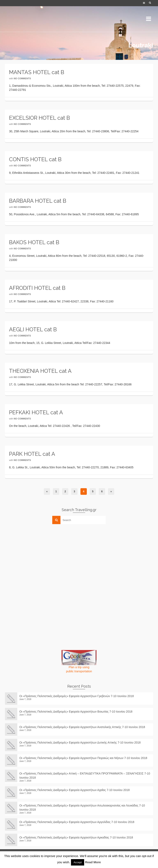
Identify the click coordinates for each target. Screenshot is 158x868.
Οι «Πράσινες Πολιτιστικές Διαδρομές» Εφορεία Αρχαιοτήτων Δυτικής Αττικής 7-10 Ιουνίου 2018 (80, 742)
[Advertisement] (36, 556)
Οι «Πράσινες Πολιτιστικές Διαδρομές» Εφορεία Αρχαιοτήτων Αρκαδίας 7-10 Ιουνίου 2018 (78, 837)
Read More (93, 862)
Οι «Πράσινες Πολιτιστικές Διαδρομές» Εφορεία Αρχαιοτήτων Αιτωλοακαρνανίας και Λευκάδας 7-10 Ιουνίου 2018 (82, 808)
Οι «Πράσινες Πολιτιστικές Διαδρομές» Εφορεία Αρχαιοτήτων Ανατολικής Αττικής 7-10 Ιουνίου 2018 (82, 727)
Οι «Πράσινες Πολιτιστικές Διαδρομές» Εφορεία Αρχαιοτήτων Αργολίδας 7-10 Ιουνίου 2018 (78, 822)
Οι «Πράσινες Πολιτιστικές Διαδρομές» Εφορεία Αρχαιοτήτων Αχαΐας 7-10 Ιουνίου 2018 (74, 790)
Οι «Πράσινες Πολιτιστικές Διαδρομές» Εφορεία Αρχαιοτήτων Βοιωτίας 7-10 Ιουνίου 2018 (76, 712)
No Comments (22, 78)
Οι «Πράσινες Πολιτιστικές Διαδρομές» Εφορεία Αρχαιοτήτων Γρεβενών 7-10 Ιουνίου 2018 (77, 696)
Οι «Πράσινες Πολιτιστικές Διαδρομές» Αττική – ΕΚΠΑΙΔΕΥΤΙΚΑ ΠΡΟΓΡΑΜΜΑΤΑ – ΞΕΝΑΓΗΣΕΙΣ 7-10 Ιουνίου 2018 (85, 776)
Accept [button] (78, 862)
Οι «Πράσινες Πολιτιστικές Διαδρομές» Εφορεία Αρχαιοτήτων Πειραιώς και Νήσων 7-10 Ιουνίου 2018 (83, 758)
